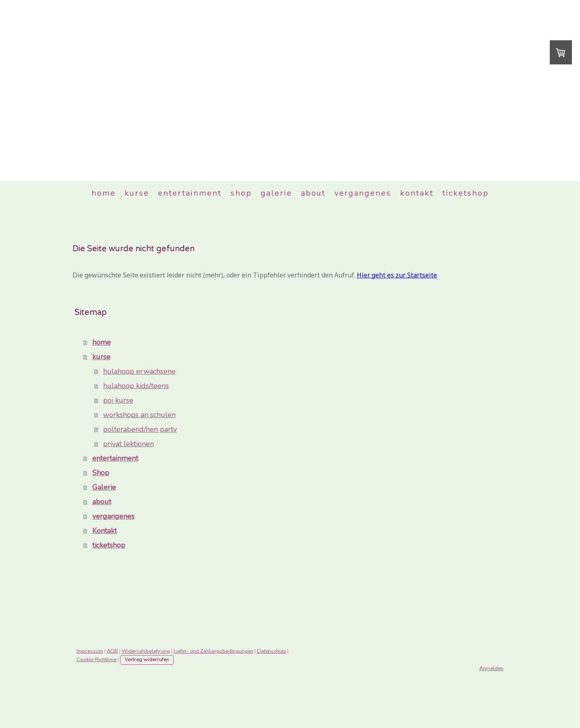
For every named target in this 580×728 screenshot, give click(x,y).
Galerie (276, 193)
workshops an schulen (139, 415)
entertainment (190, 193)
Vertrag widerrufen (147, 660)
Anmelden (491, 668)
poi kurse (118, 400)
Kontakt (417, 193)
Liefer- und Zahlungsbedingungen (213, 651)
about (313, 193)
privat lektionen (128, 444)
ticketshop (465, 193)
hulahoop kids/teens (136, 386)
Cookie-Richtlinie (96, 660)
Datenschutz (271, 651)
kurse (137, 193)
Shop (241, 193)
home (104, 193)
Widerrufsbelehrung (146, 651)
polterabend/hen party (140, 429)
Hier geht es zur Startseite (397, 275)
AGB (112, 651)
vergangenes (363, 193)
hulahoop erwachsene (139, 371)
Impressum (90, 651)
